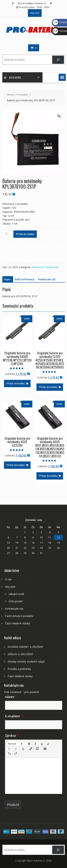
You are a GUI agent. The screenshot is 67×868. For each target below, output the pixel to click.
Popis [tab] (7, 279)
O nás (8, 579)
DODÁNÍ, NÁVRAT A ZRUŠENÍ (25, 647)
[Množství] (8, 234)
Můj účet (35, 13)
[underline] (42, 744)
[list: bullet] (16, 749)
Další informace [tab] (24, 279)
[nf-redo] (16, 754)
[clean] (48, 744)
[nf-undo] (9, 754)
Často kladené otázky (17, 623)
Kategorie (13, 77)
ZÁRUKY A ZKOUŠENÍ (20, 654)
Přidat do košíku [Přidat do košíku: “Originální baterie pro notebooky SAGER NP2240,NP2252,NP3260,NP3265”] (16, 383)
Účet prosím (16, 601)
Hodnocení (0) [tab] (47, 279)
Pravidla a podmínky (19, 669)
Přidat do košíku (25, 234)
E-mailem (14, 716)
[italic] (35, 744)
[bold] (29, 744)
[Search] (58, 60)
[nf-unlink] (37, 749)
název (11, 697)
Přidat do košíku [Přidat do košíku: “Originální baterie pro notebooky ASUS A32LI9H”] (16, 465)
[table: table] (45, 749)
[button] (62, 77)
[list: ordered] (9, 749)
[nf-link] (31, 749)
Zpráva (12, 735)
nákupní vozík (16, 594)
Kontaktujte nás (14, 609)
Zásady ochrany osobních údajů (26, 661)
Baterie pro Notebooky (45, 267)
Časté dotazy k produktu (19, 616)
